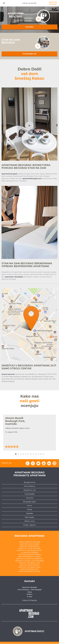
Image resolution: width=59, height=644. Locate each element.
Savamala (30, 498)
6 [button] (28, 454)
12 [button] (43, 454)
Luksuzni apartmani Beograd (29, 542)
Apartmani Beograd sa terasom (29, 557)
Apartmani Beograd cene (29, 569)
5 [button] (26, 454)
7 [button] (31, 454)
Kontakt (30, 581)
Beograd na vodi (29, 490)
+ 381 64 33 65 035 (29, 3)
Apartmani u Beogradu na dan (29, 567)
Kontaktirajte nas (29, 54)
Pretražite (29, 27)
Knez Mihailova (30, 486)
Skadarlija (29, 513)
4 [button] (23, 454)
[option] (44, 43)
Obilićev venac (30, 521)
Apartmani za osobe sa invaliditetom (29, 559)
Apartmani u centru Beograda (29, 548)
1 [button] (16, 454)
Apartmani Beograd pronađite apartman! (30, 474)
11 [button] (41, 454)
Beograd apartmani (29, 536)
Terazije (30, 509)
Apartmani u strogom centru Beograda (29, 561)
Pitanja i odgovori (30, 525)
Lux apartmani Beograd (29, 552)
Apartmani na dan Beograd (29, 544)
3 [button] (21, 454)
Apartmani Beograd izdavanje (29, 571)
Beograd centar (30, 482)
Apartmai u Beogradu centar (29, 563)
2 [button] (18, 454)
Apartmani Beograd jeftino (29, 546)
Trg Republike (30, 494)
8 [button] (33, 454)
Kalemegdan (29, 517)
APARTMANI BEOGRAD (16, 15)
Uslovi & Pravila (29, 600)
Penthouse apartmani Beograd (29, 554)
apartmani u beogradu (29, 19)
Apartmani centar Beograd (29, 565)
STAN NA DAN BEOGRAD (11, 41)
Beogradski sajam (30, 502)
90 (38, 19)
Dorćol (29, 506)
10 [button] (38, 454)
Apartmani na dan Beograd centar (29, 550)
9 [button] (36, 454)
